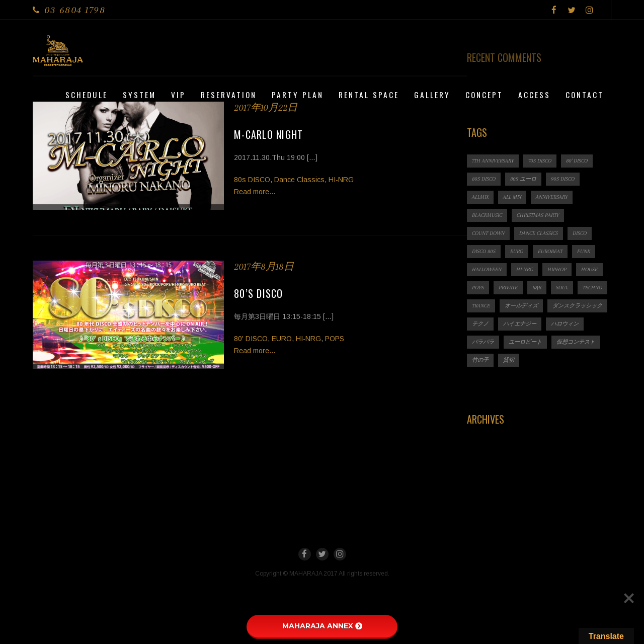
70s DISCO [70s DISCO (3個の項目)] (540, 161)
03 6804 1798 (75, 10)
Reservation (229, 95)
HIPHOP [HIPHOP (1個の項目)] (557, 269)
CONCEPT (484, 95)
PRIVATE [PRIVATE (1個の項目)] (508, 288)
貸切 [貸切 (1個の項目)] (509, 360)
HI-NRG (341, 180)
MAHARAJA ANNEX (322, 626)
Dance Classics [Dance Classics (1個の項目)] (539, 233)
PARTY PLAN (298, 95)
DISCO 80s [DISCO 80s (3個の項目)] (484, 251)
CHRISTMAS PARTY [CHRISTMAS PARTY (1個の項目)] (538, 215)
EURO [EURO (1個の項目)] (517, 251)
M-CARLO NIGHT (268, 134)
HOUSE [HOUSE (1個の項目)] (589, 269)
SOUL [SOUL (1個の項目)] (562, 288)
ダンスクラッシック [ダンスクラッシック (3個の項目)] (577, 306)
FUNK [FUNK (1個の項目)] (584, 251)
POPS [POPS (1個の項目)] (478, 288)
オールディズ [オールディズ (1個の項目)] (521, 306)
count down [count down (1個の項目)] (488, 233)
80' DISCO (251, 339)
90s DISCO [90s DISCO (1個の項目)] (563, 179)
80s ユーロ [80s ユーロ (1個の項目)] (523, 179)
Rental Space (369, 95)
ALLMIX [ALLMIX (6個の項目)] (480, 197)
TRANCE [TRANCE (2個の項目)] (481, 306)
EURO (282, 339)
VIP (178, 95)
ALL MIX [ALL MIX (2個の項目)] (512, 197)
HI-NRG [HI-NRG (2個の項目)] (525, 269)
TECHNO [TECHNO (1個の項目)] (592, 288)
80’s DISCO (259, 293)
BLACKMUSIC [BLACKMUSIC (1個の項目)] (487, 215)
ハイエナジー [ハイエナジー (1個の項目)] (520, 324)
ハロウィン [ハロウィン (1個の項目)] (565, 324)
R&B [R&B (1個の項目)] (537, 288)
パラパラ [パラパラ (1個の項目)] (483, 342)
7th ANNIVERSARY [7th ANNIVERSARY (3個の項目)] (493, 161)
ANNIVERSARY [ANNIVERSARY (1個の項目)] (552, 197)
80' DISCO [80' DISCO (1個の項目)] (577, 161)
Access (534, 95)
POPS (335, 339)
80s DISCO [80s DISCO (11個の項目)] (484, 179)
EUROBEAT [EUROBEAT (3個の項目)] (550, 251)
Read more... (255, 192)
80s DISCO (252, 180)
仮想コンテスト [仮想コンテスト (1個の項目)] (576, 342)
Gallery (432, 95)
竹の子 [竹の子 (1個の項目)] (480, 360)
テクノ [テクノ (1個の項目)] (480, 324)
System (139, 95)
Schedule (87, 95)
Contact (585, 95)
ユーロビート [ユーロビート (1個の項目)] (525, 342)
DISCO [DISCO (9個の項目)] (580, 233)
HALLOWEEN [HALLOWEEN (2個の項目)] (487, 269)
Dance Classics (299, 180)
